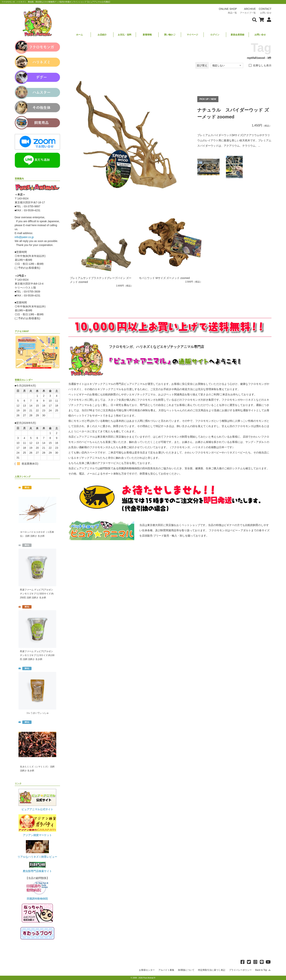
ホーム (79, 35)
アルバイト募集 (166, 970)
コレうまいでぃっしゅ (37, 713)
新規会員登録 (237, 35)
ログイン (215, 35)
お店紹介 (102, 35)
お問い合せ (260, 35)
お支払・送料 (125, 35)
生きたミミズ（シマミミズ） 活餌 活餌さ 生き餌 (37, 769)
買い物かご (170, 35)
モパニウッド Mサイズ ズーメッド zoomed (164, 278)
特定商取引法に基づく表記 (212, 970)
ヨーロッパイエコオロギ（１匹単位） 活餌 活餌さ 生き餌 (37, 534)
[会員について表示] (268, 19)
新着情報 (147, 35)
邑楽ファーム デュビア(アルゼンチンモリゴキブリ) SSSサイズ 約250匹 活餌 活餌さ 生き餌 (37, 594)
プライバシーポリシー (240, 970)
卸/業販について (186, 970)
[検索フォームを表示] (254, 19)
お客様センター (147, 970)
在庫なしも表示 (262, 65)
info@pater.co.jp (24, 237)
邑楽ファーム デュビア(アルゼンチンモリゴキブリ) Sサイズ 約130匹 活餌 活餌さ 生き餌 (37, 655)
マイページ (192, 35)
